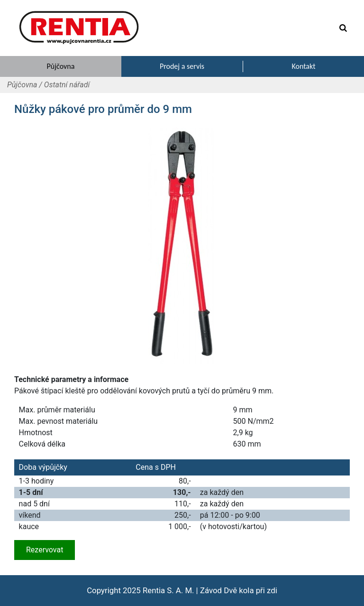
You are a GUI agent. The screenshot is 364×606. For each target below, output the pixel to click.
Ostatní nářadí (67, 85)
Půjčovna (22, 85)
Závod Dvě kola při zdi (239, 590)
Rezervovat (45, 550)
